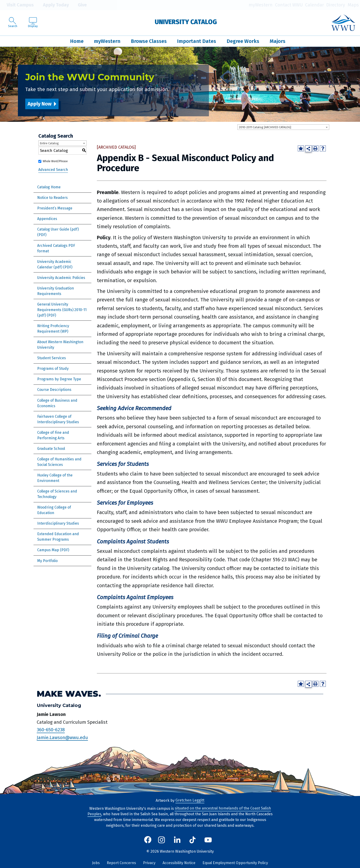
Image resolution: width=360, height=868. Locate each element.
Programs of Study (53, 369)
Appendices (47, 219)
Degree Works (243, 41)
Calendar (315, 5)
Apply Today (53, 5)
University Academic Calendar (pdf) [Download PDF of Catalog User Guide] (54, 264)
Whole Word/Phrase (55, 161)
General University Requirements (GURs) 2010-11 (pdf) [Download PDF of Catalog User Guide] (62, 310)
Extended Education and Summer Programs (58, 537)
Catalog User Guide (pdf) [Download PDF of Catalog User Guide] (58, 229)
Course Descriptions (54, 390)
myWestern (261, 5)
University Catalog (186, 22)
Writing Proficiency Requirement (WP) (53, 329)
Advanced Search (53, 170)
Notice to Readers (52, 198)
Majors (278, 41)
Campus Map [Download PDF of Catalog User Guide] (48, 550)
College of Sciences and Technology (57, 494)
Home (77, 41)
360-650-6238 (51, 730)
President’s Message (55, 208)
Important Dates (197, 41)
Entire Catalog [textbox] (49, 143)
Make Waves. (69, 694)
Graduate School (51, 449)
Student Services (52, 358)
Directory (336, 5)
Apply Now (39, 104)
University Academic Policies (61, 278)
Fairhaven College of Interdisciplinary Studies (58, 419)
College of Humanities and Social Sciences (59, 462)
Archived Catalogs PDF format (56, 248)
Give (79, 5)
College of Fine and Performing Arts (53, 435)
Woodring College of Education (54, 510)
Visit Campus (17, 5)
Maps (353, 5)
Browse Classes (149, 41)
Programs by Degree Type (59, 379)
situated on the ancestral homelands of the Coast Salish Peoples (179, 811)
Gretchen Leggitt (190, 800)
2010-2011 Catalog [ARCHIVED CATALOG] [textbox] (265, 127)
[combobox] (283, 127)
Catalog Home (49, 187)
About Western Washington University (60, 345)
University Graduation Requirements (56, 291)
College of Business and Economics (57, 403)
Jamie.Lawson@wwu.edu (62, 737)
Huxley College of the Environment (55, 478)
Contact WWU (289, 5)
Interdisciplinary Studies (58, 523)
